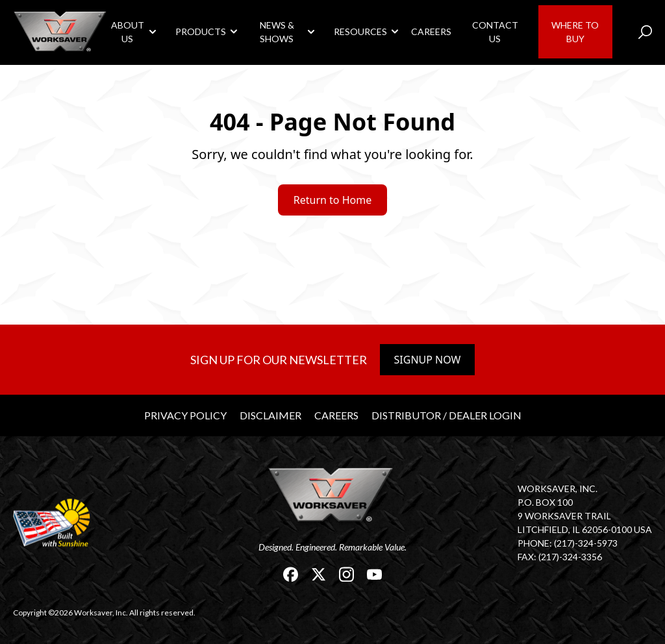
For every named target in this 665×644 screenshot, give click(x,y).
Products (201, 31)
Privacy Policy (185, 415)
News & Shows (277, 32)
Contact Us (495, 32)
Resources (360, 31)
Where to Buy (575, 32)
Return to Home (332, 200)
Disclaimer (270, 415)
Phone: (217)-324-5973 (568, 543)
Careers (431, 31)
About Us (128, 32)
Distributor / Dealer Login (446, 415)
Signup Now (428, 360)
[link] (61, 31)
